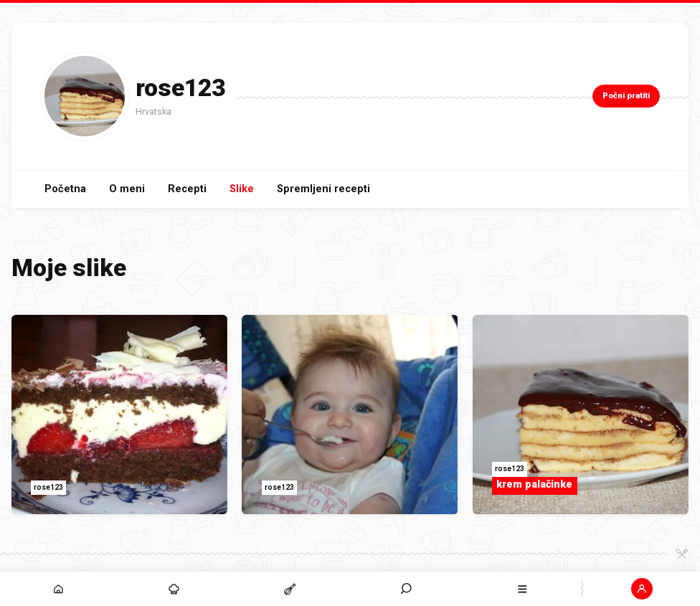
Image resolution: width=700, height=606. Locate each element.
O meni (127, 189)
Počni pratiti (626, 96)
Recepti (187, 189)
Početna (65, 189)
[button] (642, 589)
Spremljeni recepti (323, 189)
